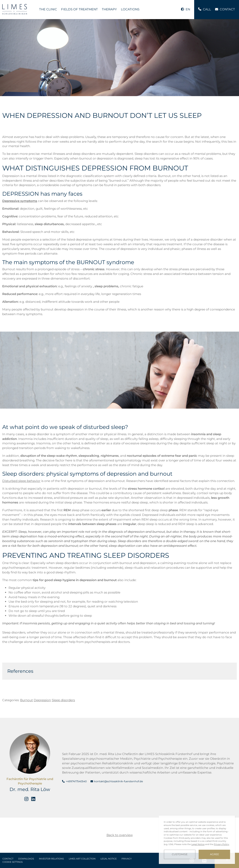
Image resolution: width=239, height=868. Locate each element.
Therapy (109, 9)
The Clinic (48, 9)
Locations (130, 9)
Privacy (127, 859)
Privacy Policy (221, 844)
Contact (8, 859)
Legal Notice (109, 859)
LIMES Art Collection (82, 859)
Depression (42, 700)
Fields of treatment (79, 9)
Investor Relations (51, 859)
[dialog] (197, 840)
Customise (180, 854)
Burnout (26, 700)
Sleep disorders (63, 700)
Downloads (26, 859)
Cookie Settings (13, 862)
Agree (214, 854)
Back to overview (120, 835)
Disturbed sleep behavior (21, 481)
